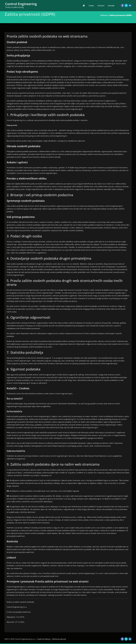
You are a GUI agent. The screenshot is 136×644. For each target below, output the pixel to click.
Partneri (101, 6)
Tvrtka (91, 6)
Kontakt (111, 6)
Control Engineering (21, 4)
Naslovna (104, 15)
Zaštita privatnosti (59, 639)
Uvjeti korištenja (44, 639)
